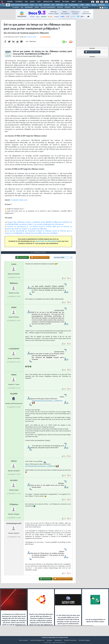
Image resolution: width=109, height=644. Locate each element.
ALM (40, 5)
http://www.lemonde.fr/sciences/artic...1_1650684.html (47, 405)
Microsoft (47, 5)
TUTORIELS (16, 7)
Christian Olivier (31, 38)
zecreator (14, 484)
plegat (14, 311)
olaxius (14, 465)
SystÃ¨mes (102, 5)
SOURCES (60, 7)
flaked (14, 379)
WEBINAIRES (29, 7)
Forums (10, 2)
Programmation (74, 5)
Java (53, 5)
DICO (79, 7)
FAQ (26, 2)
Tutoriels (19, 2)
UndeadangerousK (14, 527)
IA (36, 5)
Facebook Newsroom (19, 202)
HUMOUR (85, 7)
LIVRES (37, 7)
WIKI (74, 7)
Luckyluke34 (14, 353)
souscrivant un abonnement (46, 243)
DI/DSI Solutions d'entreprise (19, 5)
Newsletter (48, 2)
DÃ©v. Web (60, 5)
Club (80, 2)
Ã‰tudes (66, 2)
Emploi (57, 2)
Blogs (32, 2)
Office (88, 5)
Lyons (14, 268)
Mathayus (14, 287)
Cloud (32, 5)
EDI (66, 5)
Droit (74, 2)
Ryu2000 (14, 398)
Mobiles (94, 5)
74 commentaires (45, 38)
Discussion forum (92, 52)
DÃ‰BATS (68, 7)
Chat (39, 2)
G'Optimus (14, 508)
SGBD (82, 5)
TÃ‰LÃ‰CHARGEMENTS (48, 7)
